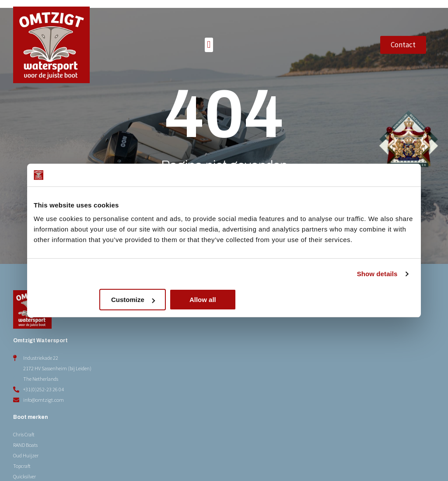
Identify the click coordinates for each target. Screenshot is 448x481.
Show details (377, 274)
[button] (209, 33)
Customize (223, 300)
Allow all (352, 300)
